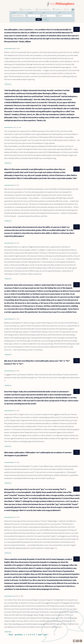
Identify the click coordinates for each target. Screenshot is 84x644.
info (68, 9)
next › (40, 635)
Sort (60, 13)
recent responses (44, 9)
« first (10, 635)
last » (46, 635)
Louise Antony (8, 48)
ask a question (27, 9)
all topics (58, 9)
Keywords (30, 13)
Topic (44, 13)
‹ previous (18, 635)
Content (14, 13)
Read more (8, 84)
